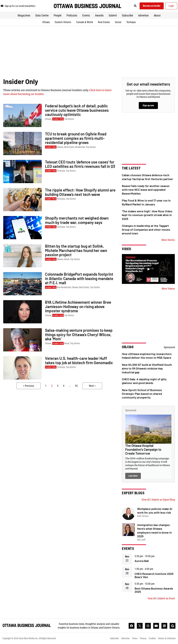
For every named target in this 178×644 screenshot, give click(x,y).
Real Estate (104, 22)
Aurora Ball (142, 561)
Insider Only (58, 119)
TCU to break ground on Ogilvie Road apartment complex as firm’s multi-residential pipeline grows (76, 138)
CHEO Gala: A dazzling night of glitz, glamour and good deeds (144, 381)
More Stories (168, 240)
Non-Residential (64, 287)
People (58, 15)
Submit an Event (166, 598)
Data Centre (42, 15)
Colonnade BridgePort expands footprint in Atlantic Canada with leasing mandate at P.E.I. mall (79, 278)
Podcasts (72, 15)
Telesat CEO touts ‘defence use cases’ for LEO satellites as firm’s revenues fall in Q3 (80, 164)
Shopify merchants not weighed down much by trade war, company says (77, 220)
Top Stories (69, 119)
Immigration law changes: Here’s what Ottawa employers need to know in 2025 (154, 531)
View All (146, 500)
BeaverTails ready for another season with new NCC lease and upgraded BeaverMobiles (146, 190)
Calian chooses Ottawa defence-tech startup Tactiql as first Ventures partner (147, 177)
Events (86, 15)
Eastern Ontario (63, 22)
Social (118, 22)
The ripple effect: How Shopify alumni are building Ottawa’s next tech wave (80, 192)
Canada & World (84, 22)
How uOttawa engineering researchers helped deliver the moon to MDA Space (147, 356)
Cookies (152, 638)
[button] (135, 6)
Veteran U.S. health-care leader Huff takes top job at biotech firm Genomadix (79, 360)
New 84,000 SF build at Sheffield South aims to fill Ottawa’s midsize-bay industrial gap (147, 368)
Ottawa (46, 22)
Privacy (143, 638)
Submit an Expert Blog (163, 500)
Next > (92, 386)
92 (76, 386)
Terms (135, 638)
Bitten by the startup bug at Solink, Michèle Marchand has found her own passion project (76, 250)
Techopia (131, 22)
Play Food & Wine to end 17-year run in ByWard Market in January (146, 202)
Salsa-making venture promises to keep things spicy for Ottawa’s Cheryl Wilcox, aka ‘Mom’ (79, 334)
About (157, 15)
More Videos (168, 289)
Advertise (143, 15)
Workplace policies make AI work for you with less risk (155, 511)
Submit (113, 15)
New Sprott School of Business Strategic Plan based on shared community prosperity (142, 394)
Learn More (133, 476)
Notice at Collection (167, 638)
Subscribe (127, 15)
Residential (80, 147)
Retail (67, 259)
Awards (99, 15)
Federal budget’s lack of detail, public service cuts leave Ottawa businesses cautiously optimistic (77, 110)
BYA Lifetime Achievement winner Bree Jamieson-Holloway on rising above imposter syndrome (78, 306)
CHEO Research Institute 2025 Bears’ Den (154, 575)
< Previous (29, 386)
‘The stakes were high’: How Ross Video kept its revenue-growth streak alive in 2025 (147, 215)
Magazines (24, 15)
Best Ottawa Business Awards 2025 (154, 590)
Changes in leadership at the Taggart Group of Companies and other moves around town (146, 229)
